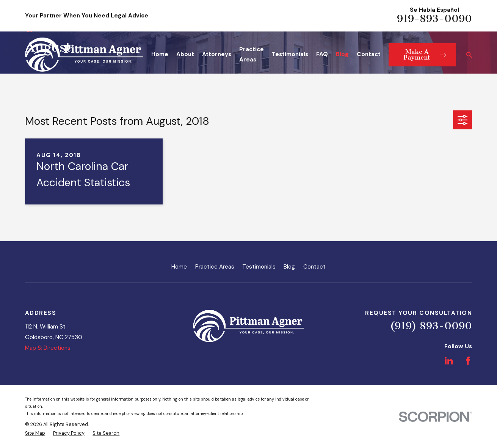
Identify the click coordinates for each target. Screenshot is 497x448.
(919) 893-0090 (431, 326)
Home (179, 267)
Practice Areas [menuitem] (252, 55)
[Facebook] (468, 361)
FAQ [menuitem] (322, 54)
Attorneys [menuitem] (217, 54)
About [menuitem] (185, 54)
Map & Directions (48, 348)
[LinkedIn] (449, 361)
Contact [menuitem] (369, 54)
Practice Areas (215, 267)
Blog (289, 267)
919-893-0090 (434, 19)
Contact (314, 267)
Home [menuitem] (160, 54)
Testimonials (259, 267)
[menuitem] (35, 433)
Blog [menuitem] (342, 54)
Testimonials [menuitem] (290, 54)
